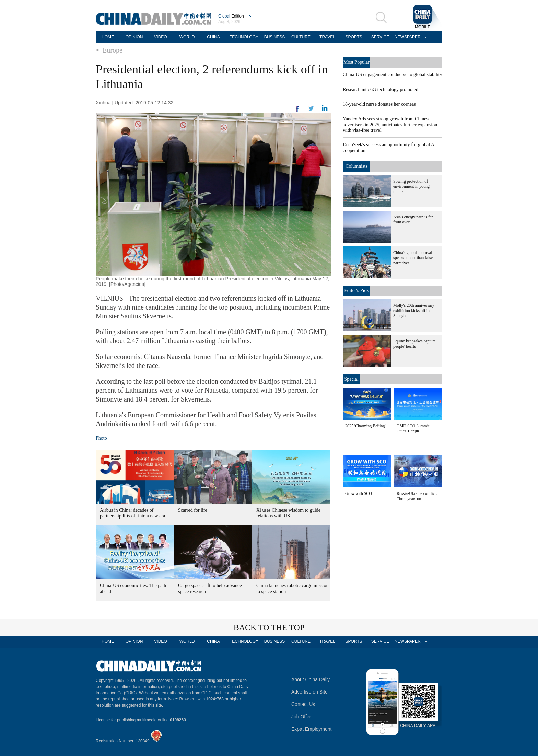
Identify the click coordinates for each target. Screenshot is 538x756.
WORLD (187, 37)
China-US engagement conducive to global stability (393, 75)
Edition (231, 16)
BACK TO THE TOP (269, 627)
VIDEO (160, 37)
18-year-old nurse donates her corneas (379, 104)
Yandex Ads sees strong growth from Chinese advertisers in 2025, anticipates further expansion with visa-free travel (390, 125)
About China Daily (311, 679)
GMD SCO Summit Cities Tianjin (413, 428)
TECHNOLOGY (244, 37)
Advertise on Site (309, 692)
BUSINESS (275, 37)
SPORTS (354, 37)
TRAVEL (327, 37)
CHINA (213, 37)
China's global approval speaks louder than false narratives (413, 258)
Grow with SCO (359, 493)
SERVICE (380, 37)
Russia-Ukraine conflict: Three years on (417, 496)
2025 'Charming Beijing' (365, 426)
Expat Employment (312, 729)
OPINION (134, 37)
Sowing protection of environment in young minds (411, 186)
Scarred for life (193, 510)
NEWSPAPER (407, 37)
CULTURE (301, 37)
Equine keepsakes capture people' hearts (414, 344)
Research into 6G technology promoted (381, 89)
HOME (108, 37)
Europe (113, 50)
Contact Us (303, 704)
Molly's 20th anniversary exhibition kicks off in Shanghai (414, 311)
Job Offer (301, 717)
